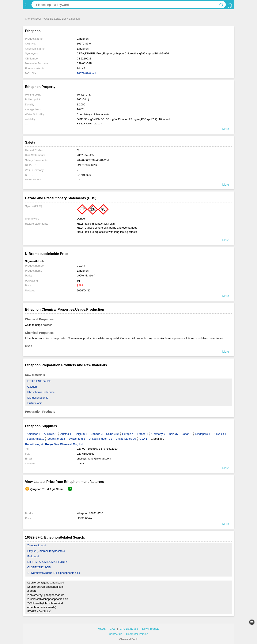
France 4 (142, 434)
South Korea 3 (56, 439)
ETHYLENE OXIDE (39, 381)
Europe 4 (128, 434)
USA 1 (143, 439)
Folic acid (33, 556)
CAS (113, 629)
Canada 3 (97, 434)
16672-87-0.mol (86, 73)
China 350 (112, 434)
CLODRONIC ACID (39, 567)
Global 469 (157, 439)
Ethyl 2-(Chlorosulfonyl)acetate (46, 551)
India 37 (173, 434)
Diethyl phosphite (38, 398)
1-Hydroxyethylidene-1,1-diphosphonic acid (54, 573)
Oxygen (32, 387)
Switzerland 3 (77, 439)
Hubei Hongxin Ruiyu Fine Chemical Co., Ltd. (55, 444)
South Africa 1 (35, 439)
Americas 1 (34, 434)
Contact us (116, 634)
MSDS (102, 629)
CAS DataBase (129, 629)
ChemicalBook (33, 19)
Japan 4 (187, 434)
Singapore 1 (203, 434)
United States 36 (126, 439)
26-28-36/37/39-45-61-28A (93, 160)
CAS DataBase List (55, 19)
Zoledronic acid (37, 545)
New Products (151, 629)
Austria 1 (66, 434)
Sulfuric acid (35, 403)
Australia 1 (50, 434)
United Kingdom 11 (100, 439)
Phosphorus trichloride (41, 392)
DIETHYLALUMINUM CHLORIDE (48, 562)
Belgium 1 (81, 434)
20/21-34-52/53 (86, 155)
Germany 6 (158, 434)
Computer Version (137, 634)
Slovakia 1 (220, 434)
